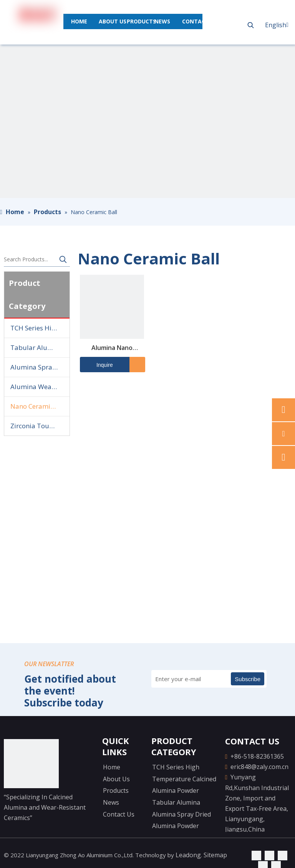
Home (112, 767)
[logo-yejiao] (31, 764)
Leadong (188, 855)
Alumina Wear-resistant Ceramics (40, 387)
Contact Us (119, 814)
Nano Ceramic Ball (39, 406)
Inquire (96, 365)
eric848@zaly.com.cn (259, 767)
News (111, 802)
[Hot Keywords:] (250, 25)
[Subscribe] (248, 679)
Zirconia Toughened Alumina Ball (40, 426)
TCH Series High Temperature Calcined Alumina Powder (40, 328)
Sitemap (215, 855)
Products (116, 790)
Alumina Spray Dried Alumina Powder (40, 367)
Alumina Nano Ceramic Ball (112, 348)
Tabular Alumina (37, 347)
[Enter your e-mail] (185, 679)
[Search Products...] (30, 259)
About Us (116, 779)
